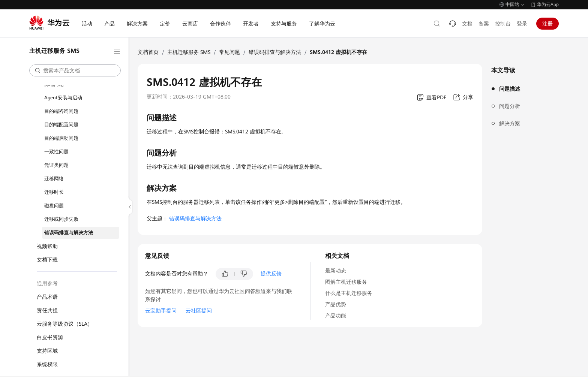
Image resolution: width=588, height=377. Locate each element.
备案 (484, 24)
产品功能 (336, 316)
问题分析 (510, 106)
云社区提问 (199, 311)
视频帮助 (47, 246)
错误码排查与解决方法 (69, 233)
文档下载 (47, 260)
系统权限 (47, 364)
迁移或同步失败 (61, 219)
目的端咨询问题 (61, 111)
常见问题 (229, 52)
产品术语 (47, 297)
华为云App (548, 4)
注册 (547, 24)
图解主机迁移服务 (346, 282)
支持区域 (47, 351)
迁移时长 (54, 192)
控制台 (503, 24)
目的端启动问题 (61, 138)
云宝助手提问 (161, 311)
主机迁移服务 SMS (189, 52)
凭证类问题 (56, 165)
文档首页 (148, 52)
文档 (467, 24)
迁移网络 (54, 179)
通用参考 (47, 283)
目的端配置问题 (61, 125)
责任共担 (47, 310)
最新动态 (336, 271)
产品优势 (336, 304)
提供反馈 (271, 274)
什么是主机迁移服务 (349, 293)
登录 (522, 24)
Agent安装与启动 (63, 98)
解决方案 (510, 123)
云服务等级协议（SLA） (65, 324)
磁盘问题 (54, 206)
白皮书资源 (50, 337)
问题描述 (510, 89)
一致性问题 (56, 152)
